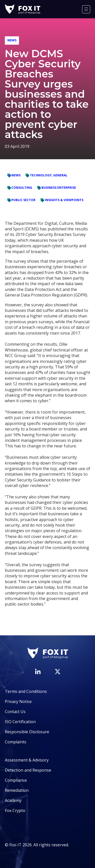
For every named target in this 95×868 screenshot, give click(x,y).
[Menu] (86, 9)
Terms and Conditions (26, 691)
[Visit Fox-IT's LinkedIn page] (38, 671)
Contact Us (15, 712)
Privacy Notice (18, 701)
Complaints (16, 742)
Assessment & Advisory (27, 760)
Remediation (17, 790)
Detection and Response (28, 770)
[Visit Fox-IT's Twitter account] (58, 671)
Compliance (16, 780)
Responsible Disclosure (27, 732)
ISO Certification (20, 722)
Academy (13, 800)
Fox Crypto (15, 810)
